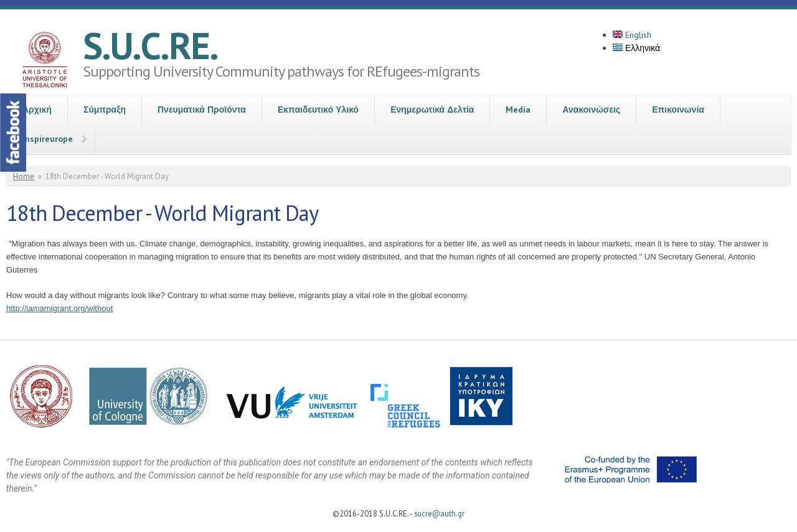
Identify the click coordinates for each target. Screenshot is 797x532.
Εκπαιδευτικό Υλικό (318, 110)
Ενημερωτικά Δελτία (432, 110)
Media (518, 110)
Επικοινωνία (678, 110)
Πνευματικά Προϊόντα (202, 110)
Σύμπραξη (105, 110)
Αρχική (37, 110)
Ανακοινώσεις (591, 110)
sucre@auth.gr (439, 513)
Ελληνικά (636, 48)
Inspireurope (48, 139)
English (632, 35)
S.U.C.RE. (150, 45)
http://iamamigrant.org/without (59, 308)
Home (24, 176)
